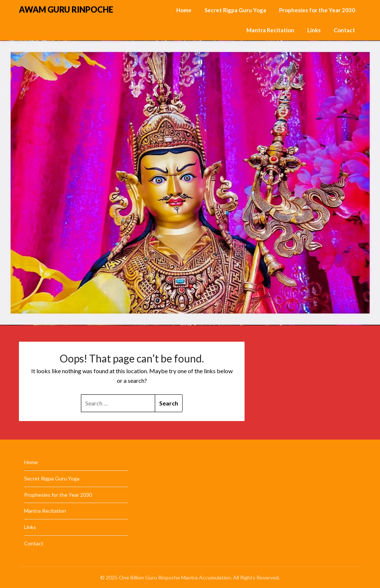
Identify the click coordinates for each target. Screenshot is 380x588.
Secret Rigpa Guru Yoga (235, 10)
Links (314, 30)
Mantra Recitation (270, 30)
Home (184, 10)
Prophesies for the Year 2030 (317, 10)
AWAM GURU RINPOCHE (66, 9)
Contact (344, 30)
